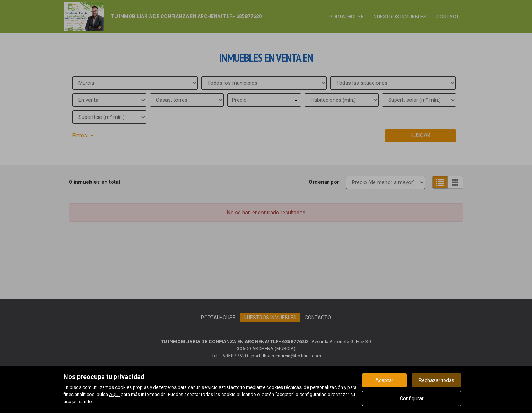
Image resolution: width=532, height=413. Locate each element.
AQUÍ (114, 394)
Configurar (412, 398)
